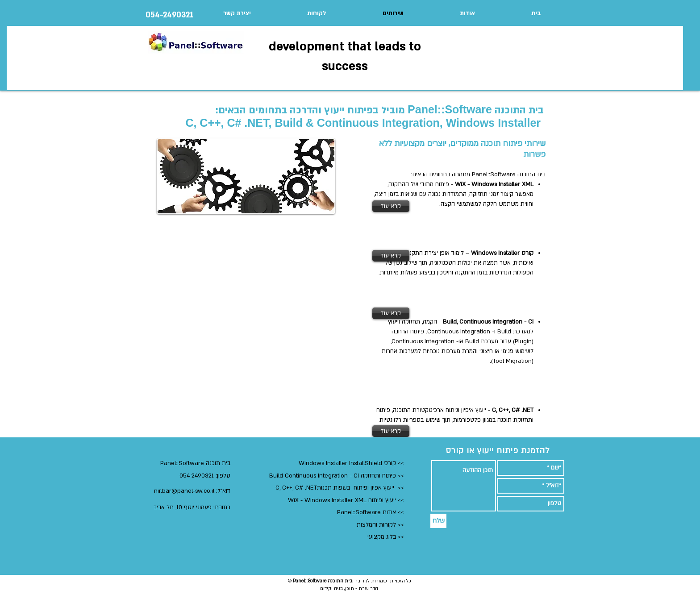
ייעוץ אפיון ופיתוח (374, 488)
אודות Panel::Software (366, 512)
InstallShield (366, 463)
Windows (312, 463)
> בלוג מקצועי (384, 537)
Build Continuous (293, 476)
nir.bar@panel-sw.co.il (184, 491)
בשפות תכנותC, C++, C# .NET (315, 488)
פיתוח (388, 476)
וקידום (326, 589)
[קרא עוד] (391, 206)
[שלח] (438, 521)
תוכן (350, 589)
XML (361, 500)
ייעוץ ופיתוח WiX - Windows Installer (343, 500)
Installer (337, 463)
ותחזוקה (370, 476)
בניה (338, 589)
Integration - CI (338, 476)
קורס (389, 463)
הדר (373, 589)
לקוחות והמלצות (376, 525)
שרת (363, 589)
